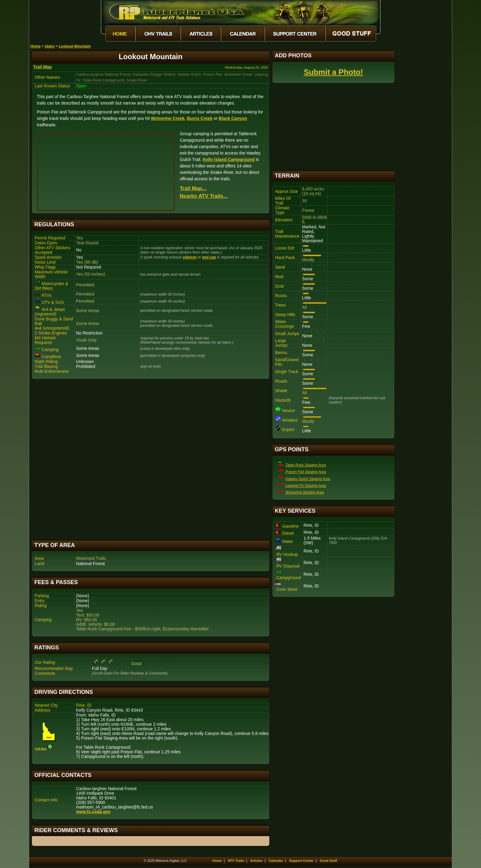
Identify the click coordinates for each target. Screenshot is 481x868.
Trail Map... (193, 188)
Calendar (276, 861)
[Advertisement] (151, 459)
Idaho (50, 46)
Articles (256, 861)
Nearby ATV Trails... (204, 196)
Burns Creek (200, 118)
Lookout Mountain (75, 46)
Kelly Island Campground (229, 159)
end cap (209, 257)
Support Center (302, 861)
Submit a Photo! (333, 72)
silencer (190, 257)
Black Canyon (233, 118)
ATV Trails (236, 861)
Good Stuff (328, 861)
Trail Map (42, 67)
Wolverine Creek (168, 118)
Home (35, 46)
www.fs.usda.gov (93, 812)
